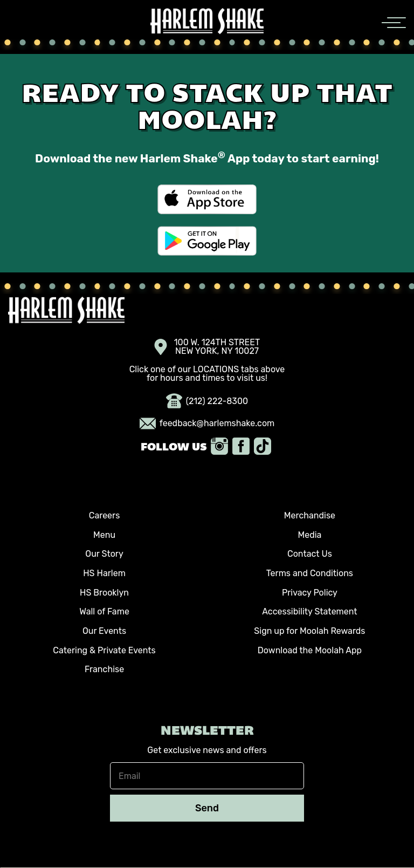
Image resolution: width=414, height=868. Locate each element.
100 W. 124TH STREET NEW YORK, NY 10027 (207, 347)
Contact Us (310, 554)
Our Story (104, 554)
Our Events (104, 631)
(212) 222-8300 (207, 401)
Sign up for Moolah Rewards (309, 631)
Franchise (104, 669)
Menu (104, 535)
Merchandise (310, 515)
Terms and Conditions (310, 573)
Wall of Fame (104, 611)
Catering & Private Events (104, 650)
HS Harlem (104, 573)
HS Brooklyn (104, 593)
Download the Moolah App (310, 650)
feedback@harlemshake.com (207, 423)
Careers (105, 515)
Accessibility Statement (309, 611)
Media (309, 535)
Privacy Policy (310, 593)
